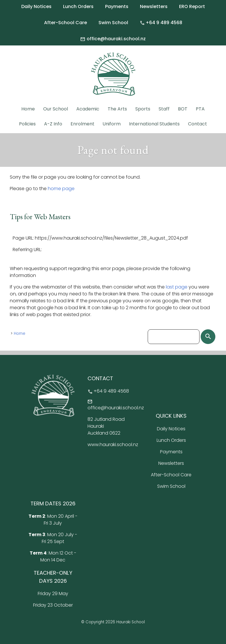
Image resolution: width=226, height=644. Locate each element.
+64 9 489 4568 (161, 23)
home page (61, 189)
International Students (154, 124)
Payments (117, 6)
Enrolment (82, 124)
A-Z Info (53, 124)
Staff (164, 109)
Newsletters (154, 6)
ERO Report (192, 6)
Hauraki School (131, 622)
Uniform (112, 124)
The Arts (117, 109)
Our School (56, 109)
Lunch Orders (78, 6)
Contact (197, 124)
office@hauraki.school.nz (113, 39)
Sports (143, 109)
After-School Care (65, 23)
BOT (183, 109)
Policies (27, 124)
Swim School (113, 23)
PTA (200, 109)
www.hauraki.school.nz (113, 445)
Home (28, 109)
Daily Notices (36, 6)
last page (177, 287)
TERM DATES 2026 (53, 503)
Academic (88, 109)
